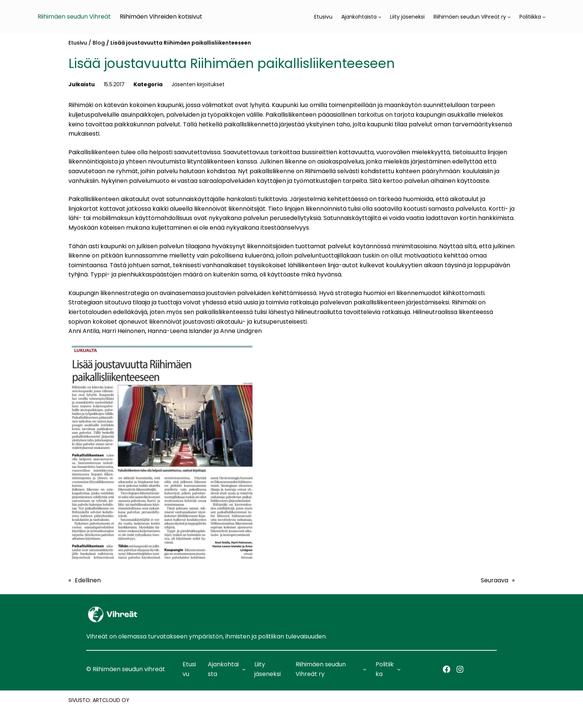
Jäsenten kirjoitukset (198, 84)
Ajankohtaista (359, 17)
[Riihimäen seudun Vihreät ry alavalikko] (509, 17)
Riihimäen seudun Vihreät (74, 17)
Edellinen (88, 580)
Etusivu (78, 43)
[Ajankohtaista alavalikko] (380, 17)
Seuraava (495, 580)
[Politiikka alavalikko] (544, 17)
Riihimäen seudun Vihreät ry (470, 17)
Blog (99, 43)
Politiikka (530, 17)
